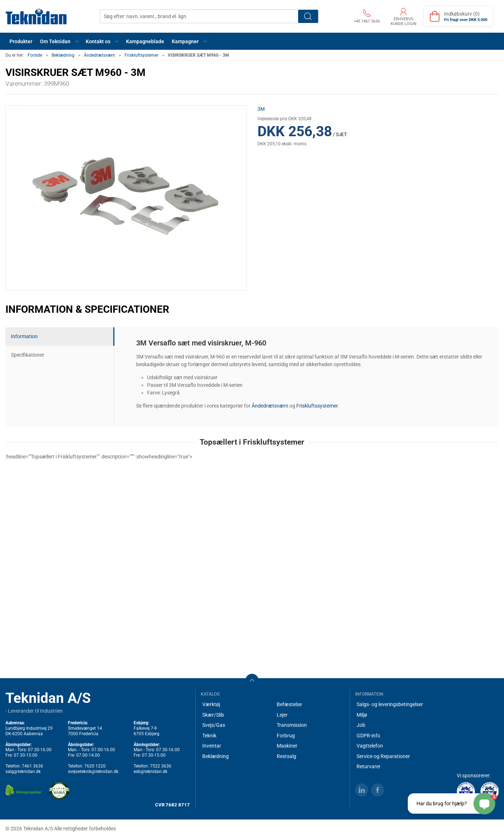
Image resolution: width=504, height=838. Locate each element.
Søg (308, 16)
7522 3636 (161, 766)
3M (261, 109)
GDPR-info (368, 736)
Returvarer (369, 766)
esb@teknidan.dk (151, 772)
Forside (35, 55)
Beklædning (63, 55)
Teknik (209, 736)
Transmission (292, 725)
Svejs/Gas (214, 725)
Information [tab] (24, 336)
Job (361, 725)
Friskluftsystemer (141, 55)
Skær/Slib (213, 715)
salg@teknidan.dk (23, 772)
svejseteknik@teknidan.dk (93, 772)
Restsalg (286, 756)
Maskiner (287, 746)
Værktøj (211, 704)
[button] (59, 41)
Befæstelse (289, 704)
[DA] (36, 16)
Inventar (212, 746)
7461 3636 (32, 766)
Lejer (282, 715)
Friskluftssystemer (317, 406)
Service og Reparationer (383, 756)
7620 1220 (95, 766)
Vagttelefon (370, 746)
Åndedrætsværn (99, 55)
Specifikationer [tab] (28, 355)
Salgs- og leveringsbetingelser (390, 704)
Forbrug (286, 736)
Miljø (362, 715)
